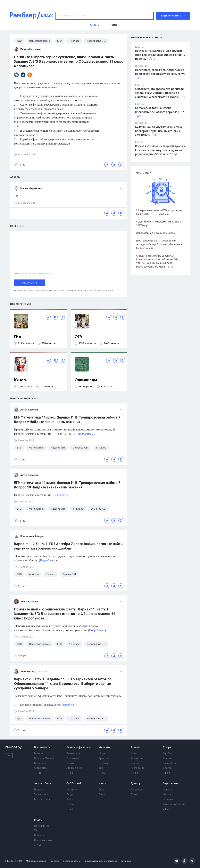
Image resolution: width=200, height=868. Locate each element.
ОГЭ (78, 337)
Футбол (168, 754)
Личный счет (74, 768)
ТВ (36, 831)
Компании (73, 758)
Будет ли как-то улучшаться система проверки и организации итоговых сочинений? (158, 131)
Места (70, 804)
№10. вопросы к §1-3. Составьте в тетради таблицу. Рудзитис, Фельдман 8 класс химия (159, 244)
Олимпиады (86, 380)
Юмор (20, 380)
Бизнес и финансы (79, 747)
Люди (70, 795)
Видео (38, 820)
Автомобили (43, 784)
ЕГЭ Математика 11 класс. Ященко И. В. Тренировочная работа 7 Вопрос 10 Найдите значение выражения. (67, 485)
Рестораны (137, 768)
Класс (103, 784)
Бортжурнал (42, 799)
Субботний (74, 784)
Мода (102, 754)
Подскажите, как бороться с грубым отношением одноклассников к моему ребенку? (160, 55)
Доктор (136, 784)
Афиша (136, 747)
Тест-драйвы (42, 795)
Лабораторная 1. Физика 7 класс (155, 233)
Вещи (70, 799)
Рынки (70, 763)
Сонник (167, 790)
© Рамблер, (11, 861)
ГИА (18, 337)
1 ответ (20, 164)
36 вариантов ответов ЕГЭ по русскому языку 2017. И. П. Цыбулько (159, 212)
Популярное (42, 826)
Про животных (43, 840)
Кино (134, 754)
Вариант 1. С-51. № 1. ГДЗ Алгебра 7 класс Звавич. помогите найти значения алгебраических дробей (68, 546)
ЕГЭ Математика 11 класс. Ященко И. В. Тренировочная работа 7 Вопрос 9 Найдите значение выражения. (67, 420)
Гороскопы (170, 784)
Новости (39, 790)
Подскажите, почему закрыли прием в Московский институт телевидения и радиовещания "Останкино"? (160, 150)
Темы (102, 795)
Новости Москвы (44, 758)
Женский (105, 747)
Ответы (103, 790)
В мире (39, 754)
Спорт (167, 747)
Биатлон (168, 768)
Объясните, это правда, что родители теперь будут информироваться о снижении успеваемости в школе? (159, 93)
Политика (40, 763)
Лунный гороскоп (174, 804)
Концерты (137, 758)
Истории (72, 790)
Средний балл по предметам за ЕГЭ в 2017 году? (159, 223)
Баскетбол (169, 763)
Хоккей (167, 758)
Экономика (73, 754)
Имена (167, 795)
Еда (101, 768)
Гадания (168, 799)
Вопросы (136, 790)
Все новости (42, 747)
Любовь (104, 763)
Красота (104, 758)
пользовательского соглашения (95, 291)
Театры (135, 763)
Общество (40, 768)
